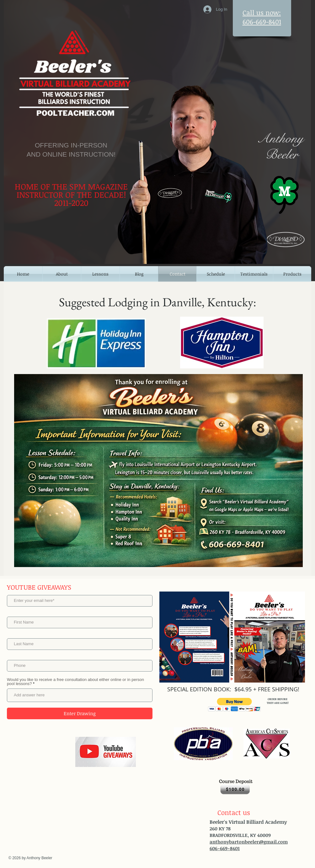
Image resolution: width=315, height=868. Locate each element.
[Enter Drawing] (80, 713)
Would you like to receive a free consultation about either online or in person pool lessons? (75, 682)
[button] (235, 705)
